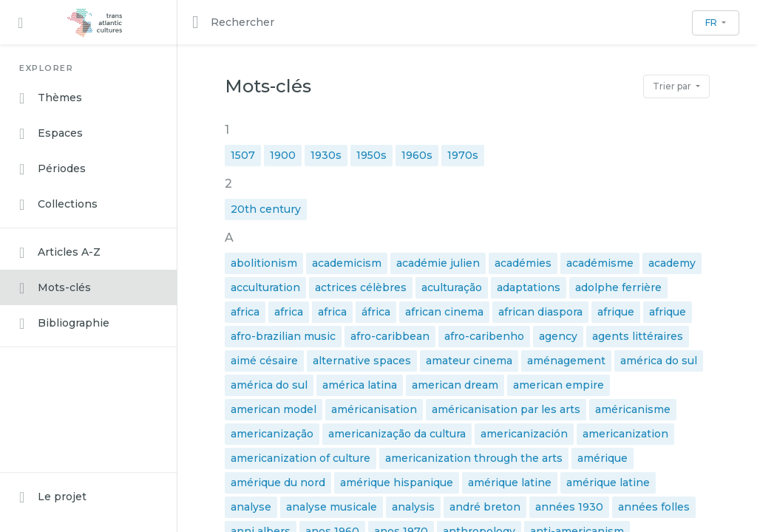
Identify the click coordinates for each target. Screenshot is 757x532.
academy (672, 263)
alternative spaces (362, 361)
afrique (616, 312)
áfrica (376, 312)
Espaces (51, 134)
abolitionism (264, 263)
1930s (326, 155)
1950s (371, 155)
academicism (347, 263)
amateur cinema (469, 361)
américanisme (633, 409)
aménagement (566, 361)
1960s (417, 155)
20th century (266, 209)
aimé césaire (264, 361)
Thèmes (51, 98)
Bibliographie (64, 324)
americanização (272, 434)
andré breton (485, 507)
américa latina (360, 385)
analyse (251, 507)
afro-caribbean (390, 336)
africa (245, 312)
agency (558, 336)
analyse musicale (332, 507)
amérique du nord (278, 482)
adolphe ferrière (618, 287)
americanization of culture (301, 458)
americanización (524, 434)
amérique (602, 458)
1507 (243, 155)
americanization (625, 434)
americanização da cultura (397, 434)
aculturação (452, 287)
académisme (600, 263)
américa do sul (659, 361)
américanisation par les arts (506, 409)
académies (523, 263)
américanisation (374, 409)
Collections (58, 205)
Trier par (673, 86)
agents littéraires (638, 336)
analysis (413, 507)
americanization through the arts (474, 458)
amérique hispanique (397, 482)
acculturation (265, 287)
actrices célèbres (361, 287)
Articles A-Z (60, 253)
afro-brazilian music (283, 336)
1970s (463, 155)
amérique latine (510, 482)
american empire (559, 385)
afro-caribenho (484, 336)
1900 (283, 155)
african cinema (444, 312)
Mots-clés (55, 288)
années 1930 (569, 507)
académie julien (438, 263)
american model (274, 409)
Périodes (52, 169)
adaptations (529, 287)
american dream (455, 385)
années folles (654, 507)
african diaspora (540, 312)
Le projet (53, 497)
